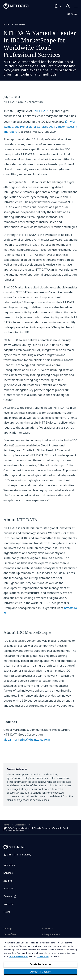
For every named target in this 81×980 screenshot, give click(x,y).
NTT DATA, (42, 111)
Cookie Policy (43, 957)
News (7, 912)
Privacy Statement (51, 934)
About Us (9, 888)
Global (19, 855)
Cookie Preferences (40, 964)
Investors (9, 904)
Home (6, 24)
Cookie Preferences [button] (18, 957)
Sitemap (8, 929)
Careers (8, 896)
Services (8, 873)
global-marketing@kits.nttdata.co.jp (27, 740)
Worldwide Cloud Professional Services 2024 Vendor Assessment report (40, 127)
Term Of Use (10, 934)
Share (72, 14)
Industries (9, 865)
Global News (21, 24)
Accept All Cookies (40, 972)
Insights (8, 881)
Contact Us (48, 929)
